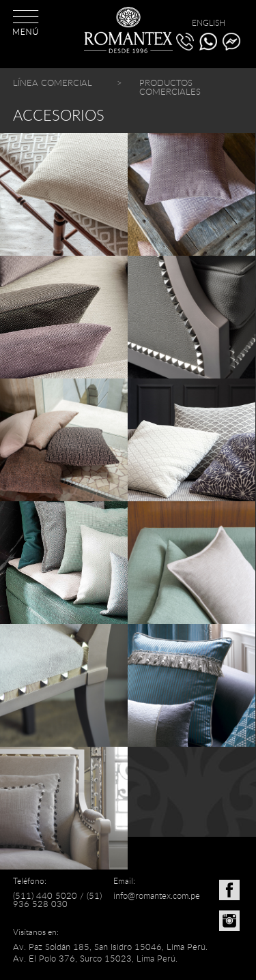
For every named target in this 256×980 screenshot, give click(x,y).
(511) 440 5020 (45, 895)
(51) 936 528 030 (57, 900)
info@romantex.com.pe (157, 895)
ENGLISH (209, 23)
